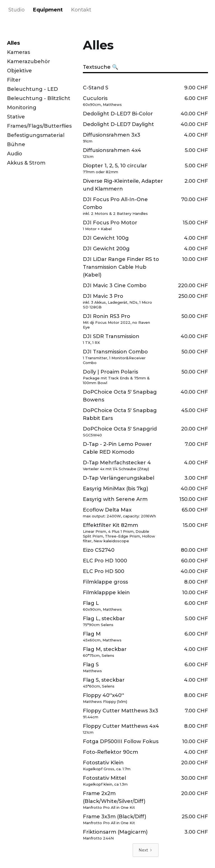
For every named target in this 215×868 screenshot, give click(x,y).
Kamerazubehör (29, 61)
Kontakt (81, 10)
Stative (16, 117)
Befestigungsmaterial (36, 135)
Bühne (16, 144)
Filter (14, 80)
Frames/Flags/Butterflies (39, 126)
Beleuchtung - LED (32, 89)
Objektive (19, 71)
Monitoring (22, 108)
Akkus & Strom (26, 163)
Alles (13, 43)
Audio (15, 154)
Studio (17, 10)
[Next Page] (146, 850)
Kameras (18, 52)
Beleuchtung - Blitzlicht (39, 98)
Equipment (48, 10)
